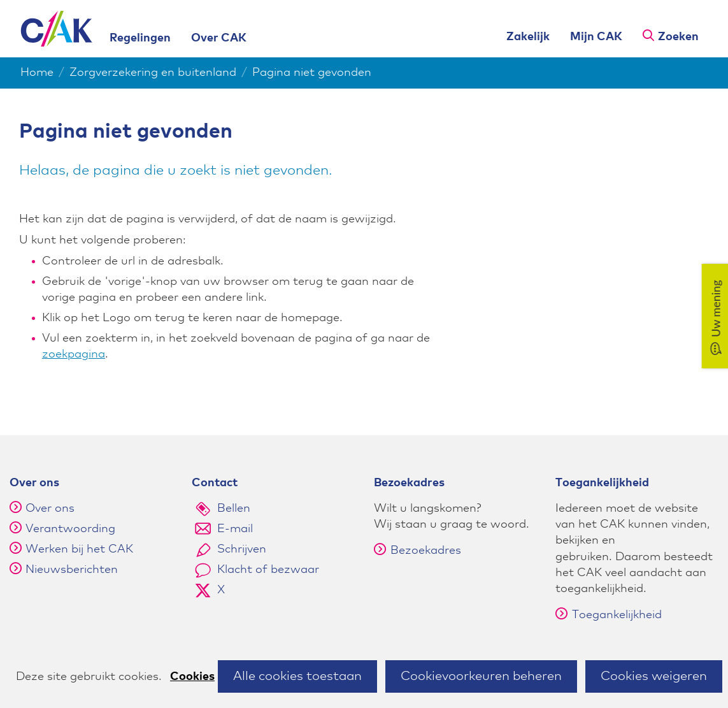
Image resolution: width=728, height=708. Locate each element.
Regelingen (140, 38)
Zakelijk (528, 37)
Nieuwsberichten (72, 570)
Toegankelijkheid (609, 615)
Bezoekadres (418, 551)
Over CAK (219, 38)
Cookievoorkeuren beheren (481, 676)
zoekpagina (74, 354)
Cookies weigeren (654, 676)
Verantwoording (70, 529)
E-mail (235, 529)
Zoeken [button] (678, 37)
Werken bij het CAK (79, 549)
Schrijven (242, 549)
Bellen (234, 509)
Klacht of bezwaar (268, 570)
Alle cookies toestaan (297, 676)
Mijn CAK (596, 37)
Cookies (192, 677)
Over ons (50, 509)
